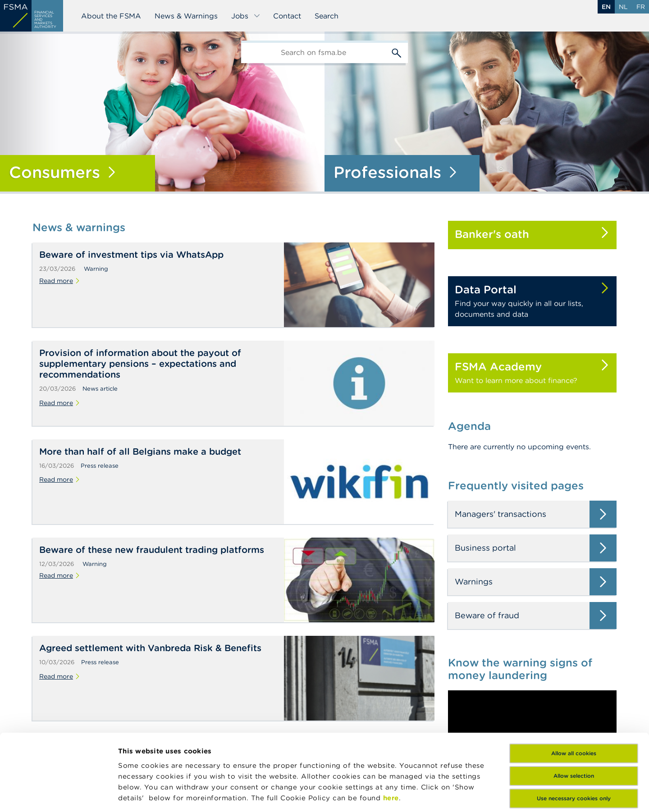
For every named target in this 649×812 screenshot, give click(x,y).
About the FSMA (111, 16)
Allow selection (574, 702)
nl (623, 7)
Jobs (246, 16)
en (606, 7)
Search (327, 16)
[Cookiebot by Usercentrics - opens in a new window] (58, 794)
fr (641, 7)
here (391, 724)
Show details (141, 794)
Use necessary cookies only (574, 725)
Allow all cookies (574, 680)
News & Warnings (186, 16)
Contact (287, 16)
